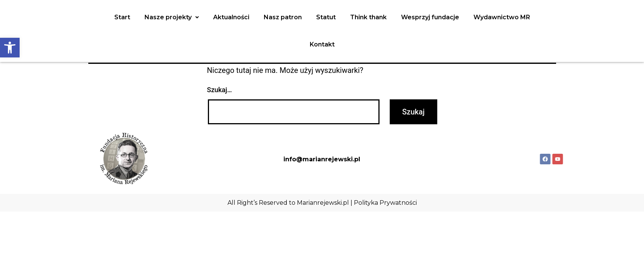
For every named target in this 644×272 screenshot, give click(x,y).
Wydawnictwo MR (502, 17)
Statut (326, 17)
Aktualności (231, 17)
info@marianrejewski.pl (322, 159)
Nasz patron (283, 17)
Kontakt (322, 44)
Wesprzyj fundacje (430, 17)
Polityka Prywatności (385, 203)
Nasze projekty (172, 17)
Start (122, 17)
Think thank (368, 17)
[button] (10, 48)
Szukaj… (220, 90)
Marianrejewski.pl (323, 203)
